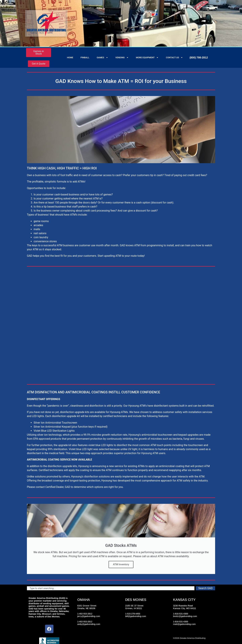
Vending (122, 57)
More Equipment (147, 57)
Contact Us (174, 57)
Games (102, 57)
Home (70, 57)
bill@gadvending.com (136, 616)
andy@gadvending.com (89, 624)
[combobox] (111, 588)
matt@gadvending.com (184, 624)
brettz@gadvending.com (185, 616)
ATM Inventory (121, 564)
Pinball (85, 57)
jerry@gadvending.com (89, 616)
